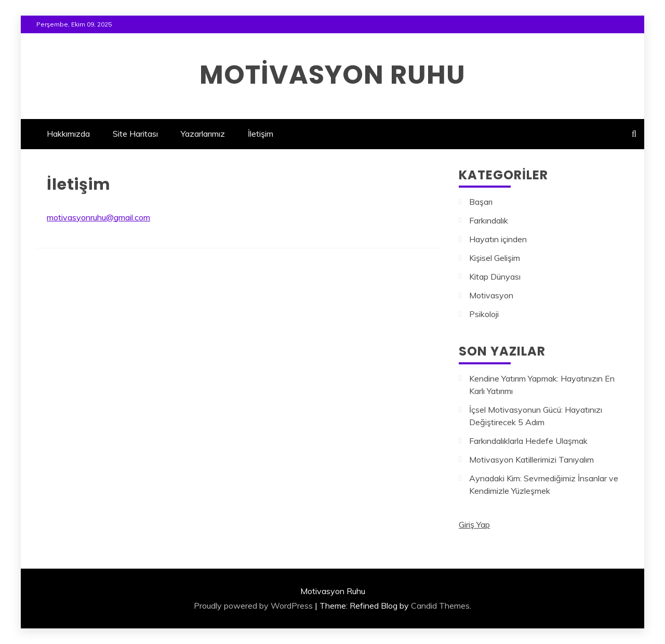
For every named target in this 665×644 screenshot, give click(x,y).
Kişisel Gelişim (495, 258)
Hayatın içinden (498, 239)
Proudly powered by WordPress (253, 606)
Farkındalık (489, 220)
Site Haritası (135, 134)
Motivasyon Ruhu (332, 75)
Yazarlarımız (203, 134)
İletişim (261, 134)
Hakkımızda (68, 134)
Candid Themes (440, 606)
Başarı (481, 202)
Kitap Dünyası (495, 277)
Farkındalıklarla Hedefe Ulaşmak (528, 441)
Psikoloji (484, 314)
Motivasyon (491, 295)
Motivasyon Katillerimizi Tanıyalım (531, 459)
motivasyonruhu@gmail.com (98, 217)
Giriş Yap (474, 524)
